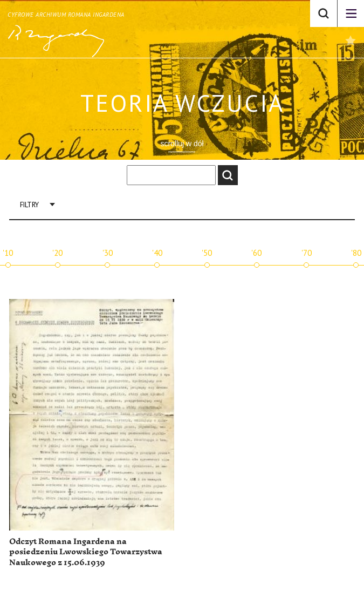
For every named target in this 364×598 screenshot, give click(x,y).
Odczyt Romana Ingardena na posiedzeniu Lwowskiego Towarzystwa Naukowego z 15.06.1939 (86, 552)
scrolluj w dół (182, 144)
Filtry (29, 205)
